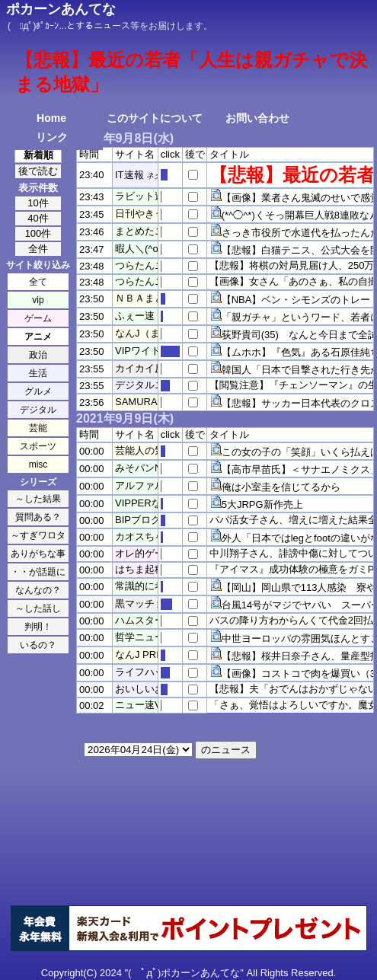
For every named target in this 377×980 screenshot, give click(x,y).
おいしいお (140, 689)
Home (51, 118)
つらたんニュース (155, 265)
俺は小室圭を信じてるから (281, 487)
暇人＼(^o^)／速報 (155, 249)
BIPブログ (138, 520)
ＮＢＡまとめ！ (150, 298)
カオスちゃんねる (155, 536)
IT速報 (129, 175)
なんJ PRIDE (144, 654)
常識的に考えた (150, 586)
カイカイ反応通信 (155, 368)
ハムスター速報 (150, 620)
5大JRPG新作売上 (262, 504)
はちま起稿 (140, 569)
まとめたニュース (155, 231)
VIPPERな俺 (143, 503)
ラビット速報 (145, 196)
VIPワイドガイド (153, 351)
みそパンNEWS (150, 468)
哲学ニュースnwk (153, 637)
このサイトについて (155, 118)
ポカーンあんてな (61, 9)
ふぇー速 (135, 316)
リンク (52, 137)
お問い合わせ (257, 118)
